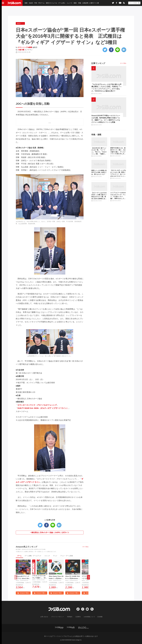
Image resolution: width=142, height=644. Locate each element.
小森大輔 (21, 50)
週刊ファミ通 (94, 3)
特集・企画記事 (83, 3)
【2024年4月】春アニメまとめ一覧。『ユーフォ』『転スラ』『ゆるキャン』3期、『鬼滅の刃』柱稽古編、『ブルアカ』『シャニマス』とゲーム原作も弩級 (99, 151)
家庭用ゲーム (20, 23)
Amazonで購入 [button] (23, 593)
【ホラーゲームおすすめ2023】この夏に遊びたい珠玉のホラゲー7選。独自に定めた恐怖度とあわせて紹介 (99, 196)
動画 (75, 3)
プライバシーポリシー (58, 617)
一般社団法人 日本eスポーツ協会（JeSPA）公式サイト (50, 532)
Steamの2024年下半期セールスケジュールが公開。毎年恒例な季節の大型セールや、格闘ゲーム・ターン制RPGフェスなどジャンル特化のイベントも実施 (106, 119)
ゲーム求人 (62, 3)
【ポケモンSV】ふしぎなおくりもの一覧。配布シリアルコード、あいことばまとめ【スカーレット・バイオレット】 (118, 173)
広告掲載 (98, 617)
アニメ (55, 556)
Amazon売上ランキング (27, 547)
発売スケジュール (51, 3)
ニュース (69, 3)
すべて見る (85, 547)
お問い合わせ (46, 617)
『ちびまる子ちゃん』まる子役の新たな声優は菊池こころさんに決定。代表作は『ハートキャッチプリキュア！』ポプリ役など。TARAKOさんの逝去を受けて (106, 88)
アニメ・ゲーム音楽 (67, 556)
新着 (26, 3)
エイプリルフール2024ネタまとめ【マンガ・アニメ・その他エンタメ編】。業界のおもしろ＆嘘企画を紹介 (118, 196)
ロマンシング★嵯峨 (25, 47)
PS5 (35, 3)
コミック (47, 556)
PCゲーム (41, 3)
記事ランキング (98, 63)
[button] (88, 577)
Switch (31, 3)
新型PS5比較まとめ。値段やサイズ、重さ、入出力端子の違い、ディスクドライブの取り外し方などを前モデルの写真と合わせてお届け (118, 151)
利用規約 (70, 617)
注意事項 (78, 617)
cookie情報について (88, 617)
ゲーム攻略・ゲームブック (33, 556)
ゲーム (19, 556)
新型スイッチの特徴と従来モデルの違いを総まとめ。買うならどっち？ (99, 172)
